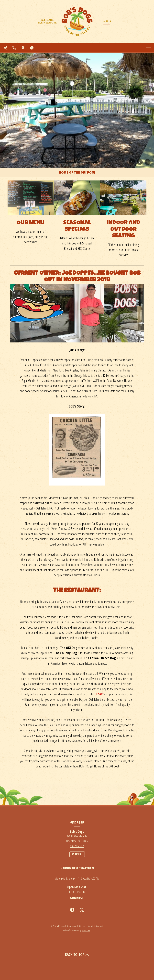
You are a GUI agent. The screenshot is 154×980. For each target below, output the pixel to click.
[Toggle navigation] (148, 48)
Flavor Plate (86, 930)
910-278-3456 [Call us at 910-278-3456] (77, 846)
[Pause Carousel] (148, 162)
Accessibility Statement (95, 926)
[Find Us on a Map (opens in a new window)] (23, 48)
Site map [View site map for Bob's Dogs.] (82, 926)
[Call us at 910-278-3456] (14, 48)
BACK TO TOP (77, 955)
